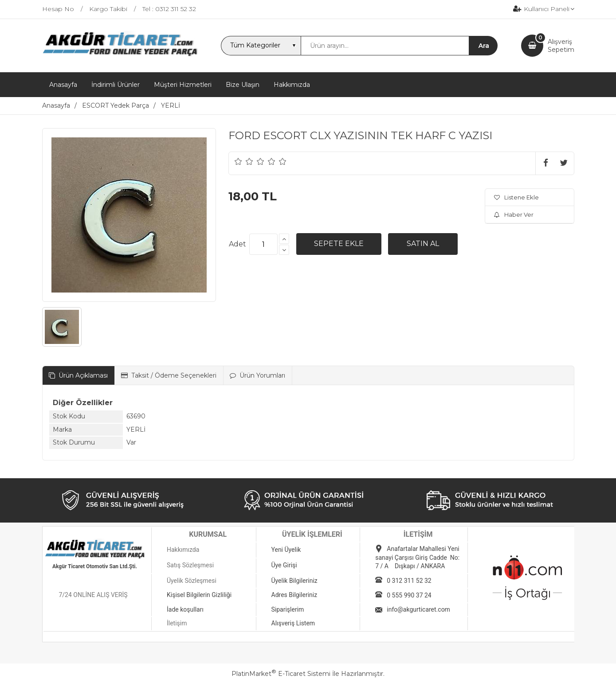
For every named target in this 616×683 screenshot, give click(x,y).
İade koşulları (185, 609)
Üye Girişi (284, 565)
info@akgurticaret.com (418, 609)
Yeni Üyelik (286, 550)
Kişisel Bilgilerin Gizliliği (199, 595)
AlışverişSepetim (561, 46)
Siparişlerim (288, 609)
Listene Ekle (516, 197)
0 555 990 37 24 (409, 595)
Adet (237, 244)
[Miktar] (263, 244)
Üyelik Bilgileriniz (294, 581)
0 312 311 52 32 (409, 581)
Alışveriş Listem (293, 623)
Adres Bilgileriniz (294, 595)
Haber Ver (514, 215)
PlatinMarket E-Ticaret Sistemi (281, 674)
